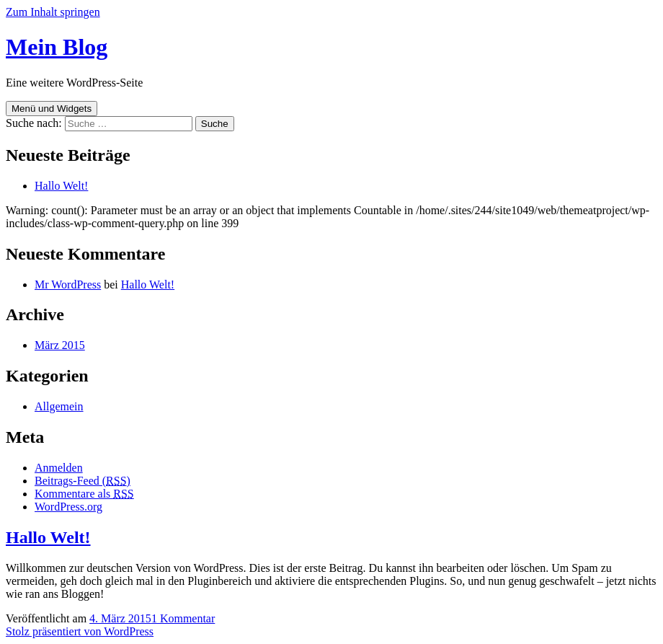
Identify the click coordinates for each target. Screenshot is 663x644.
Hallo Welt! (61, 186)
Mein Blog (57, 47)
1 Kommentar (183, 618)
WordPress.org (68, 507)
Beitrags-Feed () (83, 481)
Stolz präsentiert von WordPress (80, 631)
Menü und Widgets (52, 109)
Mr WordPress (68, 284)
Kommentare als (84, 494)
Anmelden (59, 468)
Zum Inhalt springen (53, 12)
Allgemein (59, 406)
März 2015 (60, 345)
